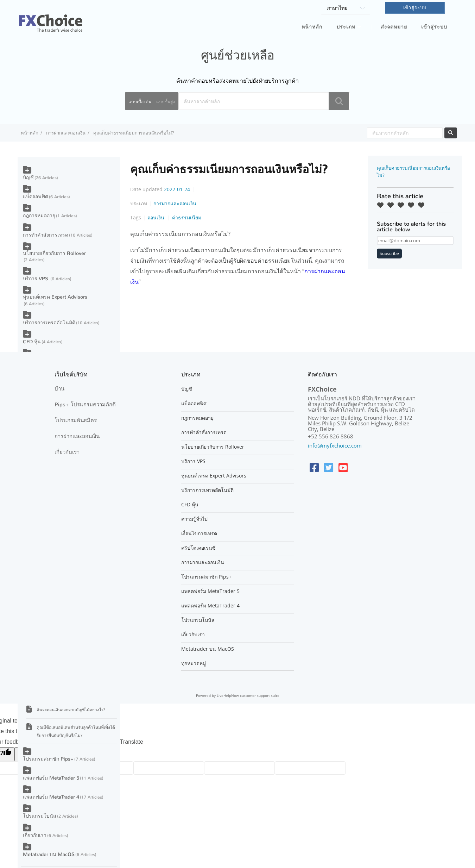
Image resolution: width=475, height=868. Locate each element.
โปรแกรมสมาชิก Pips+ (48, 759)
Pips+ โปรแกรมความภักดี (85, 405)
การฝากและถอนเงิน (66, 133)
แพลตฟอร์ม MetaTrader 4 (51, 797)
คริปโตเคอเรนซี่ (198, 548)
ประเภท (346, 27)
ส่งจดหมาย (394, 27)
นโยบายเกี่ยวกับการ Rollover (54, 253)
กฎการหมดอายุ (39, 216)
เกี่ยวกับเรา (35, 835)
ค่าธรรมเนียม (187, 217)
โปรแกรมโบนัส (40, 816)
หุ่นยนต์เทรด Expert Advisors (55, 297)
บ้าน (59, 389)
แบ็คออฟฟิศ (36, 197)
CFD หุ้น (32, 342)
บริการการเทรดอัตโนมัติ (49, 323)
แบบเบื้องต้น (140, 102)
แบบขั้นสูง (166, 102)
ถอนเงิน (157, 217)
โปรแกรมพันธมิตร (76, 420)
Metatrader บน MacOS (49, 854)
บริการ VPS (36, 279)
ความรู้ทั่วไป (194, 519)
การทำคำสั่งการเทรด (46, 235)
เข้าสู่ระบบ (434, 27)
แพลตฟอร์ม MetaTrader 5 (51, 778)
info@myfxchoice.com (335, 445)
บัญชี (28, 178)
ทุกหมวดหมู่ (194, 663)
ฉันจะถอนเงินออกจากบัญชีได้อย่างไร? (71, 710)
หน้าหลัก (312, 27)
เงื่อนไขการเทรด (199, 533)
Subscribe (389, 253)
